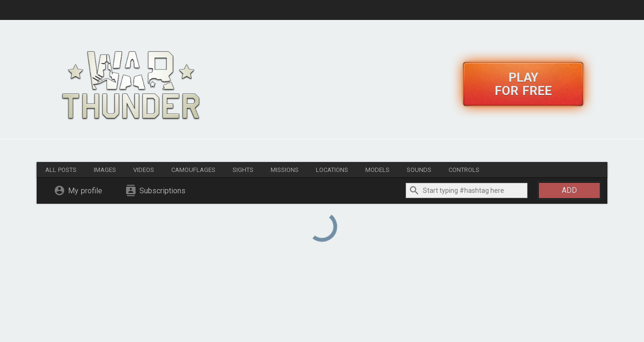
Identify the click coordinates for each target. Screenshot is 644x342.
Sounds (419, 170)
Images (105, 170)
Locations (332, 170)
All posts (61, 170)
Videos (144, 170)
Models (377, 170)
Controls (464, 170)
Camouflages (193, 170)
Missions (285, 170)
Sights (243, 170)
